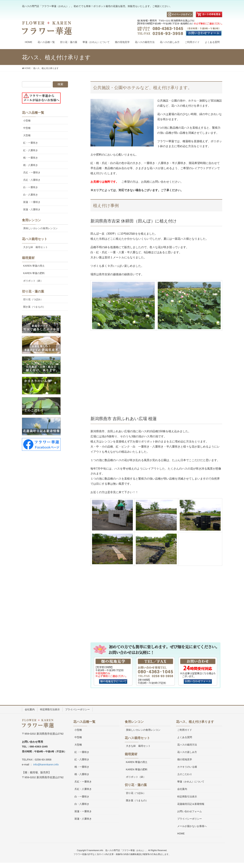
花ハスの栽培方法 (187, 745)
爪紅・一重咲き (32, 172)
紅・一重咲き (31, 143)
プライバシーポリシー (77, 709)
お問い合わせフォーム (190, 811)
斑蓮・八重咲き (32, 209)
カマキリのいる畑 (187, 767)
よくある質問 (185, 737)
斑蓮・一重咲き (32, 202)
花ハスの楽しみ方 (187, 752)
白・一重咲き (31, 187)
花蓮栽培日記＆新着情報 (191, 804)
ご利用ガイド (185, 730)
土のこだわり (185, 774)
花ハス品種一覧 (33, 113)
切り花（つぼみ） (33, 299)
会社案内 (30, 709)
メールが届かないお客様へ (192, 826)
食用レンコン (31, 220)
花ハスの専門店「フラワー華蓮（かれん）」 (126, 850)
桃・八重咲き (31, 165)
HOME (181, 834)
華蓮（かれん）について (191, 782)
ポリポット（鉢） (33, 281)
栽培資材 (28, 258)
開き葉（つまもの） (34, 307)
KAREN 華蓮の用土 (34, 266)
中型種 (27, 128)
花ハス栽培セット (35, 239)
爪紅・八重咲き (32, 180)
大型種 (27, 135)
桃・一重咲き (31, 158)
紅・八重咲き (31, 150)
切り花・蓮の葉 (33, 291)
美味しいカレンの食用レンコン (40, 228)
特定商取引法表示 (50, 709)
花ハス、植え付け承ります (195, 722)
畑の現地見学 (185, 759)
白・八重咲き (31, 195)
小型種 (27, 121)
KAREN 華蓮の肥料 (34, 273)
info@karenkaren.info (46, 764)
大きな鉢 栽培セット (35, 247)
